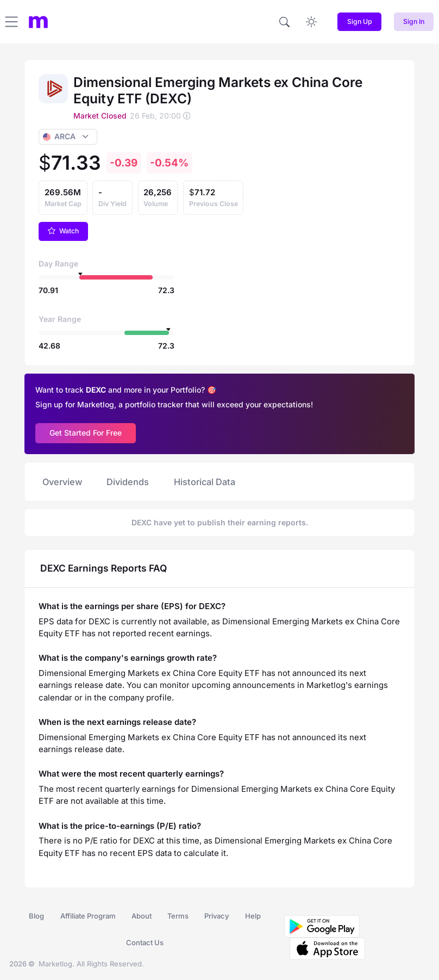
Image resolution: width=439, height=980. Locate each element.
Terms (178, 916)
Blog (36, 916)
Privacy (217, 916)
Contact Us (145, 942)
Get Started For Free (86, 433)
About (142, 916)
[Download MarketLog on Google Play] (322, 926)
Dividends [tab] (128, 482)
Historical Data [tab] (205, 482)
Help (253, 916)
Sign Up (360, 21)
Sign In (414, 21)
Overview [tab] (62, 482)
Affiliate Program (88, 916)
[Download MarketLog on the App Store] (325, 948)
